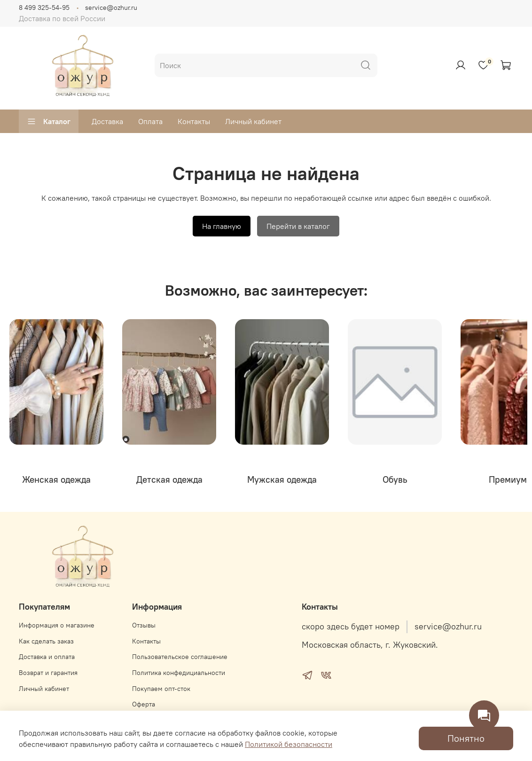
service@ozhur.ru (111, 8)
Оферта (144, 704)
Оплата (150, 121)
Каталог (49, 121)
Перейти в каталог (298, 226)
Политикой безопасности (289, 744)
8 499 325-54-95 (44, 8)
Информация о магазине (57, 625)
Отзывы (144, 625)
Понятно (466, 738)
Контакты (194, 121)
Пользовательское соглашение (180, 657)
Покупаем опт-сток (161, 689)
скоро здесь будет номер (351, 627)
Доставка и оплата (47, 657)
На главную (222, 226)
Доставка (107, 121)
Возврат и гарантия (48, 673)
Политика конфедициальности (179, 673)
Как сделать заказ (46, 641)
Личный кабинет (253, 121)
